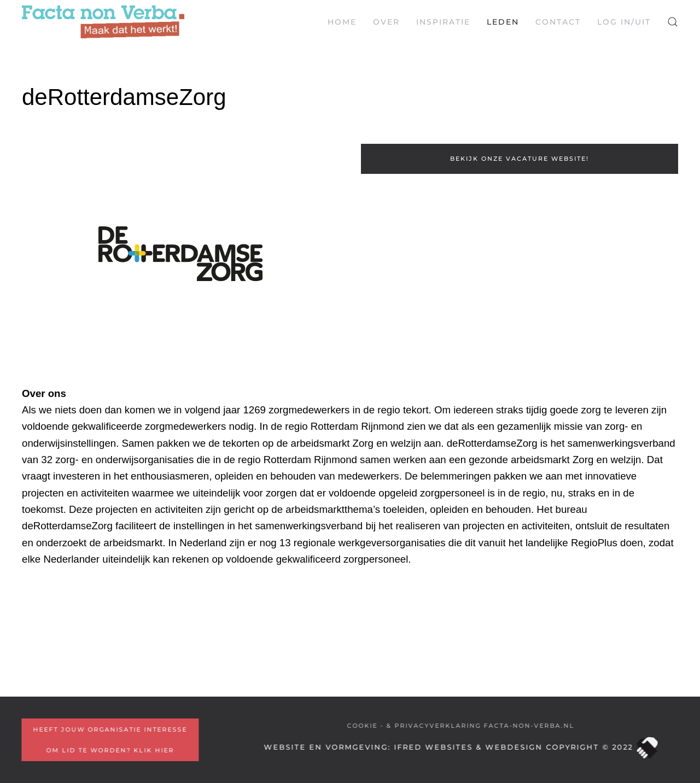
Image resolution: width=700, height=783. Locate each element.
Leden (503, 22)
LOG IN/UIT (624, 22)
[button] (673, 22)
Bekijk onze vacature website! (520, 159)
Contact (558, 22)
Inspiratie (443, 22)
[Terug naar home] (103, 22)
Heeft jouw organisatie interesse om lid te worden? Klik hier (109, 740)
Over (386, 22)
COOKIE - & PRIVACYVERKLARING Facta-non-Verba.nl (460, 726)
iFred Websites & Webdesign (467, 747)
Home (342, 22)
